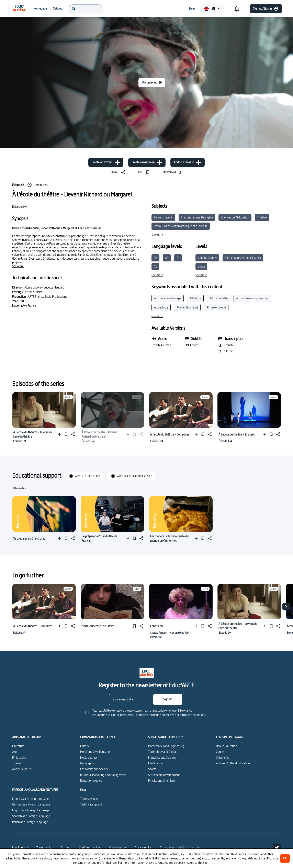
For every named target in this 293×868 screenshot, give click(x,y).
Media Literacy (89, 758)
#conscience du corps (168, 298)
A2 (167, 258)
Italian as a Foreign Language (30, 822)
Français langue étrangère (197, 217)
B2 (155, 258)
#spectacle (161, 307)
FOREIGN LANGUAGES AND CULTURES (35, 790)
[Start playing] (152, 83)
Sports (152, 769)
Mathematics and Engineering (166, 746)
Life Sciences (156, 763)
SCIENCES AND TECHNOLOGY (166, 737)
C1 (155, 266)
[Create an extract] (106, 162)
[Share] (119, 172)
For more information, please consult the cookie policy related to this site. (163, 863)
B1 (178, 258)
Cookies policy (118, 848)
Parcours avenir (163, 217)
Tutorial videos (89, 799)
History (85, 746)
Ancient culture (22, 769)
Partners (66, 848)
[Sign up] (168, 699)
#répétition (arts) (187, 307)
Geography (87, 763)
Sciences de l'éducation (235, 217)
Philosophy (19, 758)
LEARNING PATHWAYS (229, 737)
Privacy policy (143, 848)
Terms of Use (44, 848)
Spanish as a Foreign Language (31, 816)
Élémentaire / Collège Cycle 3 (243, 258)
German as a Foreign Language (31, 804)
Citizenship (223, 758)
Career (220, 752)
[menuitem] (19, 9)
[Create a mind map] (147, 162)
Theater (17, 763)
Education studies (91, 781)
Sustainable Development (164, 775)
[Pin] (145, 172)
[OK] (285, 858)
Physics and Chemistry (162, 781)
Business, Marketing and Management (103, 775)
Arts (15, 752)
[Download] (173, 172)
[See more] (18, 266)
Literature (18, 746)
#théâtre (195, 298)
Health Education (227, 746)
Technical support (91, 804)
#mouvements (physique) (252, 298)
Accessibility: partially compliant (179, 848)
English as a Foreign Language (31, 810)
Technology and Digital (162, 752)
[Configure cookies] (90, 848)
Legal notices (20, 848)
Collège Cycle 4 (207, 258)
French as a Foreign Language (30, 799)
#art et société (219, 298)
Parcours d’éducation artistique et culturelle (181, 226)
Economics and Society (94, 769)
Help (83, 790)
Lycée (201, 266)
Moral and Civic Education (96, 752)
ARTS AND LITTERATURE (27, 737)
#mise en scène (216, 307)
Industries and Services (162, 758)
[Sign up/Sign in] (266, 9)
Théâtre (262, 217)
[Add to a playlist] (188, 162)
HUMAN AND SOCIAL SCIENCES (99, 737)
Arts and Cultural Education (233, 763)
